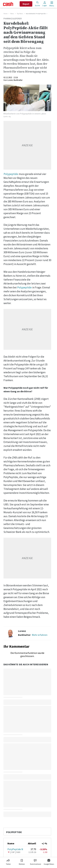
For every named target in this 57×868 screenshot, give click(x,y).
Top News (20, 14)
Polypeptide (11, 174)
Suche (37, 4)
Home (5, 14)
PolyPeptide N (15, 849)
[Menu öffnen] (51, 4)
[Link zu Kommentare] (35, 861)
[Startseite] (8, 4)
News (12, 14)
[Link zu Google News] (49, 861)
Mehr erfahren (40, 635)
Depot (26, 4)
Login (45, 4)
